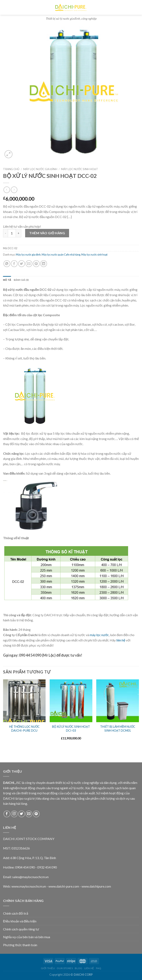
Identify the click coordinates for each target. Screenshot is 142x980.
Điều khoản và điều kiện (20, 921)
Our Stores (65, 968)
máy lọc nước (99, 635)
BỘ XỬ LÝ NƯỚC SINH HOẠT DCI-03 (71, 729)
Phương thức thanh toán (20, 945)
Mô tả (7, 280)
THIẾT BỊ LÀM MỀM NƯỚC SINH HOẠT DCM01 (118, 729)
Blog (78, 968)
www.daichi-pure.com (64, 886)
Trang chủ (11, 169)
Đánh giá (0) (21, 280)
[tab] (7, 280)
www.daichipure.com (96, 886)
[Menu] (5, 7)
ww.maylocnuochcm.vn (30, 886)
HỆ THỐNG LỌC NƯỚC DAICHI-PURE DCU (24, 729)
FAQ (99, 968)
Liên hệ (89, 968)
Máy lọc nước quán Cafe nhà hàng (61, 255)
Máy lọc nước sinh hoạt (80, 169)
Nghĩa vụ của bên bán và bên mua (27, 937)
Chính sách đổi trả (16, 913)
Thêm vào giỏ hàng (47, 233)
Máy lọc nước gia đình (40, 169)
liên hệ (121, 640)
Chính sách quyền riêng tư (21, 929)
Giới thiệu (48, 968)
